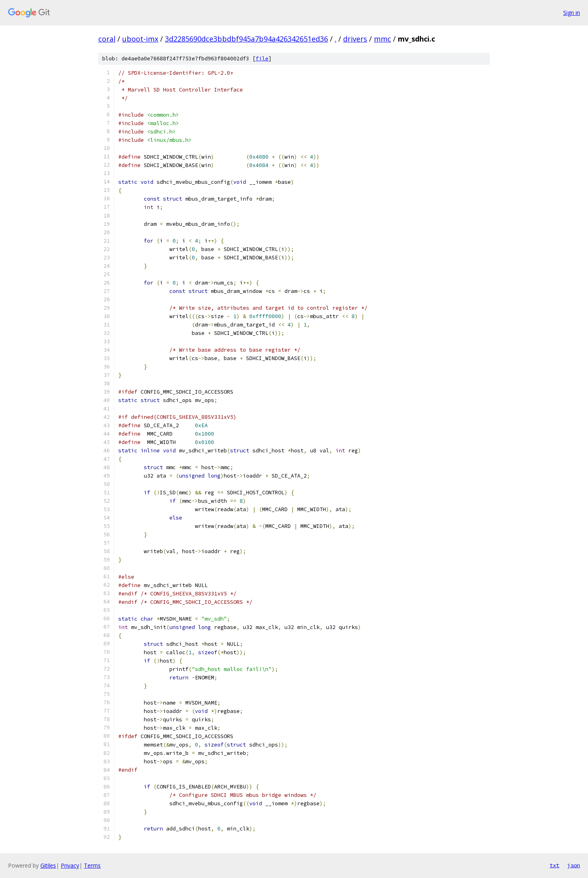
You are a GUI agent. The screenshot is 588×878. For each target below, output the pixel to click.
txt (554, 865)
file (262, 59)
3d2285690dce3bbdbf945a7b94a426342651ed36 (246, 39)
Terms (92, 865)
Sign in (572, 13)
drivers (355, 39)
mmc (382, 39)
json (574, 865)
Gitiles (48, 865)
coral (107, 39)
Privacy (70, 865)
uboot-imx (140, 39)
